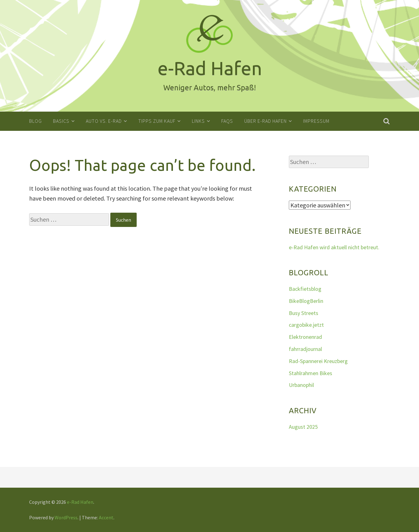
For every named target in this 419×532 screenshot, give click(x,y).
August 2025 (303, 426)
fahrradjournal (305, 349)
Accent (106, 517)
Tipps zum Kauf (157, 121)
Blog (35, 121)
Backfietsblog (305, 289)
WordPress (66, 517)
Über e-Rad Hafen (265, 121)
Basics (61, 121)
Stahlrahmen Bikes (311, 373)
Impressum (316, 121)
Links (198, 121)
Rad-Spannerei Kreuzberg (318, 361)
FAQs (227, 121)
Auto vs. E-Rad (104, 121)
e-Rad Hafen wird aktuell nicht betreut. (334, 247)
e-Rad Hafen (80, 502)
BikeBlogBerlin (306, 301)
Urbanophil (301, 385)
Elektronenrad (305, 337)
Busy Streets (304, 313)
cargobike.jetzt (306, 325)
